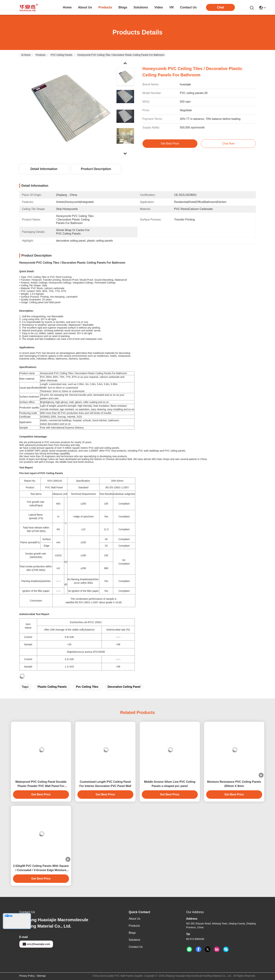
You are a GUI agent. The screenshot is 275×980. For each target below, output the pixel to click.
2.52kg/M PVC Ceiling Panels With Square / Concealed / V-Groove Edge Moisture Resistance (41, 868)
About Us (135, 919)
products (105, 7)
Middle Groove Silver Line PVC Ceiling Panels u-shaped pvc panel (170, 784)
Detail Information (44, 169)
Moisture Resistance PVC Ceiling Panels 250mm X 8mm (234, 784)
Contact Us (136, 947)
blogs (123, 7)
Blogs (132, 933)
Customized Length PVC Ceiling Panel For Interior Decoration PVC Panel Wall (105, 784)
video (159, 7)
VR (171, 7)
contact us (188, 7)
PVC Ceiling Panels (61, 55)
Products (41, 55)
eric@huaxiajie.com (36, 944)
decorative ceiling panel (124, 687)
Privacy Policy (27, 976)
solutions (141, 7)
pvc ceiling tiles (87, 687)
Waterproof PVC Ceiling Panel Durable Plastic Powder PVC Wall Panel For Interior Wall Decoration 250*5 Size (41, 784)
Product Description (96, 169)
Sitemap (41, 976)
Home (67, 7)
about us (85, 7)
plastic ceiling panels (52, 687)
